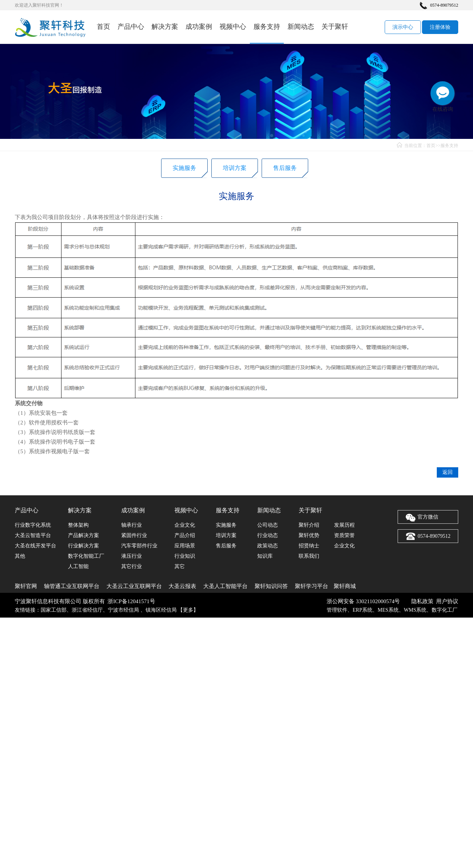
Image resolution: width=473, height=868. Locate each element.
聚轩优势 (309, 535)
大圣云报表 (182, 586)
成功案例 (199, 27)
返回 (448, 488)
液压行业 (132, 556)
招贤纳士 (309, 546)
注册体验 (440, 27)
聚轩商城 (345, 586)
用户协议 (447, 601)
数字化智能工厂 (86, 556)
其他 (20, 556)
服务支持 (267, 27)
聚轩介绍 (309, 525)
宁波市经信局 (124, 610)
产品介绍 (185, 535)
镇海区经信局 (161, 610)
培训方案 (235, 170)
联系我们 (309, 556)
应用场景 (185, 546)
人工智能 (78, 566)
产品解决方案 (84, 535)
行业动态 (268, 535)
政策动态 (268, 546)
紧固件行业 (134, 535)
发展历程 (344, 525)
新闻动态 (301, 27)
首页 (103, 27)
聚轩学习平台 (312, 586)
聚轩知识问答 (271, 586)
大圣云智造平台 (33, 535)
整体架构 (78, 525)
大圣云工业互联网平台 (134, 586)
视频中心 (233, 27)
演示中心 (403, 27)
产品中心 (131, 27)
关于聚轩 (335, 27)
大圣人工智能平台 (225, 586)
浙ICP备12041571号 (131, 601)
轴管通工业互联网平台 (72, 586)
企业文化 (185, 525)
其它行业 (132, 566)
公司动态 (268, 525)
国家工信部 (54, 610)
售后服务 (285, 170)
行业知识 (185, 556)
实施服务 (184, 170)
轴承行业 (132, 525)
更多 (188, 610)
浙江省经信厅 (87, 610)
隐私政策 (422, 601)
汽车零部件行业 (139, 546)
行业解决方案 (84, 546)
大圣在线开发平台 (35, 546)
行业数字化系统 (33, 525)
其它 (180, 566)
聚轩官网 (26, 586)
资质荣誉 (344, 535)
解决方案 (165, 27)
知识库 (265, 556)
